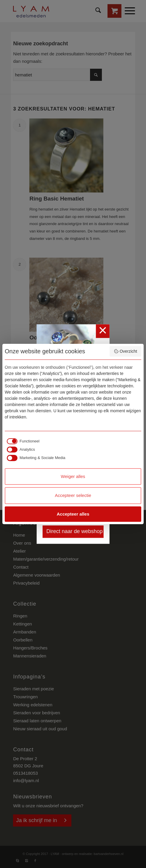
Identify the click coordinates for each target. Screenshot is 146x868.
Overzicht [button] (125, 351)
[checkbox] (22, 441)
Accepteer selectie (73, 495)
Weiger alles (73, 476)
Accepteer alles (73, 514)
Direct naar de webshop (74, 532)
